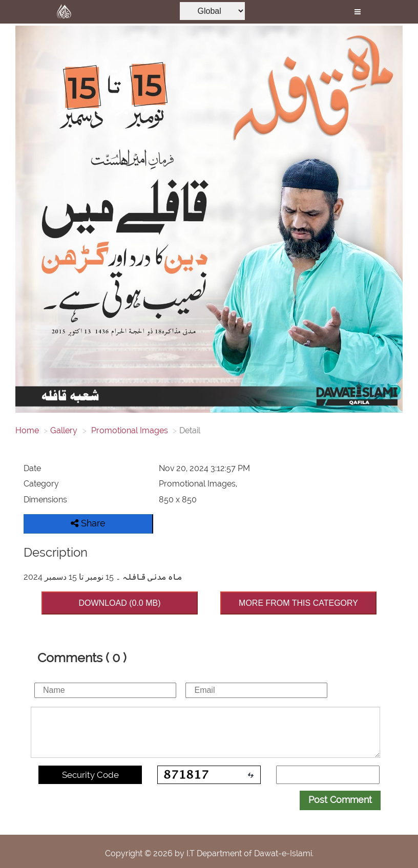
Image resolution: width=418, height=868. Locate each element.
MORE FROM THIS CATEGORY (298, 603)
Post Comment (340, 800)
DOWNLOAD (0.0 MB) (119, 603)
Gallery (64, 430)
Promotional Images (129, 430)
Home (27, 430)
